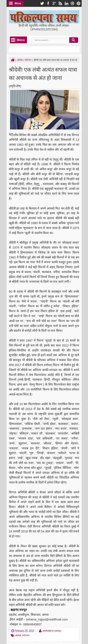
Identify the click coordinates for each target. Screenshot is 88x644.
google (54, 3)
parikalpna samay (52, 631)
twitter (42, 3)
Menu (18, 3)
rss (60, 3)
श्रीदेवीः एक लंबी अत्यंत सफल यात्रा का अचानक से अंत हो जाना (43, 73)
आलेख (18, 635)
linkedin (66, 3)
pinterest (79, 3)
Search (74, 40)
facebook (48, 3)
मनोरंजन (26, 635)
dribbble (73, 3)
